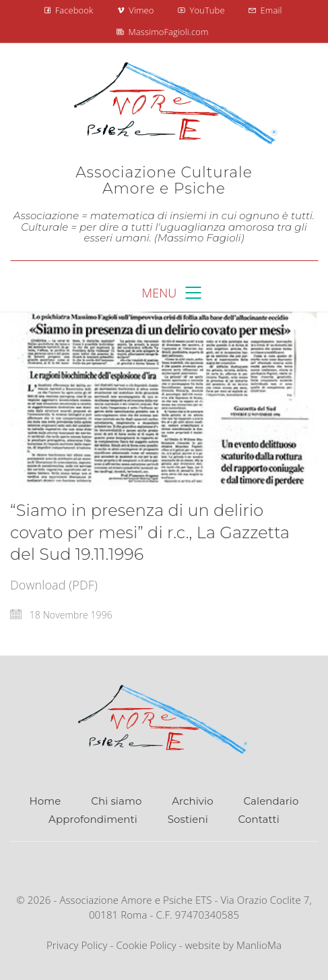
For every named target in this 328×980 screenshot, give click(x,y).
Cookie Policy (146, 945)
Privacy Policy (77, 945)
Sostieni (188, 819)
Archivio (192, 801)
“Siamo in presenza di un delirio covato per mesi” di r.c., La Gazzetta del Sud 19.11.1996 (150, 532)
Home (45, 801)
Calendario (271, 801)
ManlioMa (259, 945)
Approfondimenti (93, 819)
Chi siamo (116, 801)
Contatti (259, 819)
